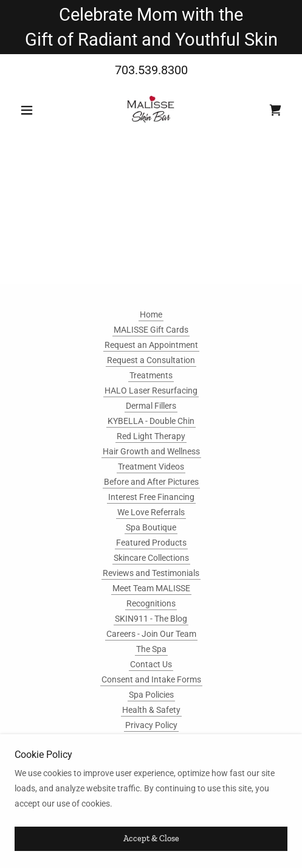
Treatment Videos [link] (151, 467)
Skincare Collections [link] (151, 558)
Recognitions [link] (151, 603)
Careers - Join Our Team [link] (151, 634)
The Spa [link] (151, 649)
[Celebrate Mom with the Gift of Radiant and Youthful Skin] (151, 27)
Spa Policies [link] (151, 695)
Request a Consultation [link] (151, 360)
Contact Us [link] (151, 664)
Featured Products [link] (151, 543)
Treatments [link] (151, 375)
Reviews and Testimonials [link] (151, 573)
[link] (151, 110)
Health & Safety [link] (151, 710)
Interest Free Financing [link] (151, 497)
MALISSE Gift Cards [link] (151, 330)
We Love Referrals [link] (151, 512)
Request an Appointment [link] (151, 345)
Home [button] (151, 314)
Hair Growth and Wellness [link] (151, 451)
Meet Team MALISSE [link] (151, 588)
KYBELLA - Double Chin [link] (151, 421)
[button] (35, 110)
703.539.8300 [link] (151, 70)
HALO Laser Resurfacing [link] (151, 391)
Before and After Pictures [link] (151, 482)
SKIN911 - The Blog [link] (151, 619)
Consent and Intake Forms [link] (151, 679)
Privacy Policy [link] (151, 725)
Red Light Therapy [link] (151, 436)
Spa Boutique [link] (151, 527)
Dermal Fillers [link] (151, 406)
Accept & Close (151, 839)
